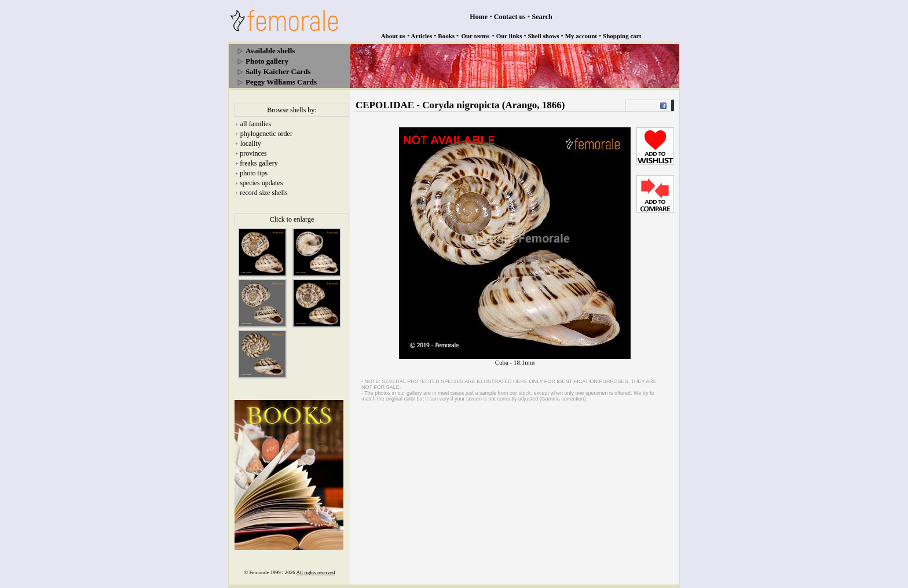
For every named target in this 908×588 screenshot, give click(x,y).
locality (251, 144)
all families (256, 124)
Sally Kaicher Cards (278, 71)
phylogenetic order (266, 134)
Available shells (270, 51)
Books (446, 36)
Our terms (475, 36)
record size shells (264, 193)
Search (542, 17)
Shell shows (544, 36)
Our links (509, 36)
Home (479, 17)
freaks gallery (259, 163)
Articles (422, 36)
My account (581, 36)
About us (393, 36)
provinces (253, 153)
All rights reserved (316, 572)
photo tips (254, 173)
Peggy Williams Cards (281, 82)
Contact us (510, 17)
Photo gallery (267, 61)
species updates (261, 183)
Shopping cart (622, 36)
